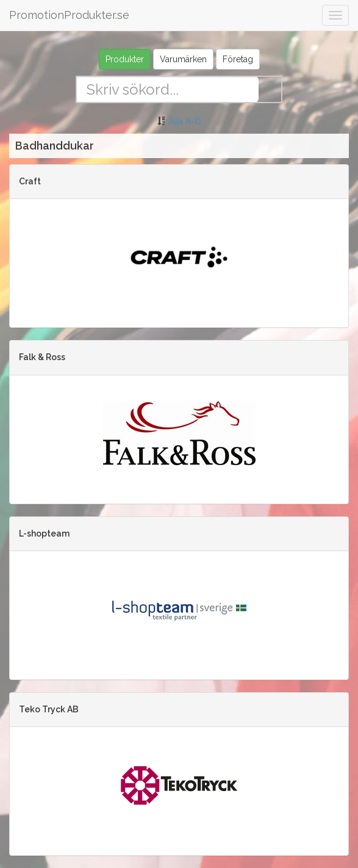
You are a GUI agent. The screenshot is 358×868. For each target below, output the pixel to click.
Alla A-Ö (185, 121)
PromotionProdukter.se (69, 15)
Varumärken (183, 59)
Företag (238, 59)
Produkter (125, 59)
